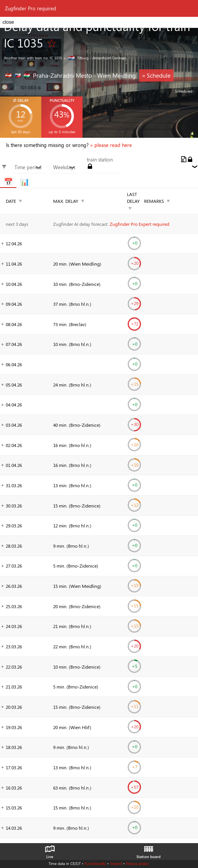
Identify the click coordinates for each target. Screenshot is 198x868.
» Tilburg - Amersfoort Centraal (95, 58)
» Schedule (156, 75)
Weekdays (64, 167)
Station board (148, 850)
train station (100, 160)
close (8, 22)
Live (50, 850)
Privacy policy (137, 863)
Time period (28, 167)
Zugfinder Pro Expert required (140, 224)
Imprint (116, 863)
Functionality (95, 863)
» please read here (111, 145)
